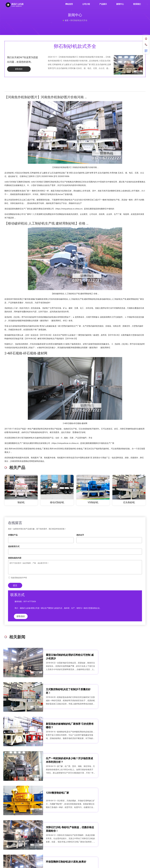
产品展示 (103, 4)
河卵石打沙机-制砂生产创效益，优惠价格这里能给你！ (125, 728)
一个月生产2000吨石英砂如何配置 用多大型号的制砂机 (52, 799)
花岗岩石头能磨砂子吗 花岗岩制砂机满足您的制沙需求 (125, 799)
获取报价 (17, 69)
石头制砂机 (129, 502)
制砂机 (21, 502)
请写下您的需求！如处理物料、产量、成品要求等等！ (75, 567)
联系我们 (137, 4)
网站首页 (69, 4)
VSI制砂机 (93, 502)
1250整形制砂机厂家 (48, 726)
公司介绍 (86, 4)
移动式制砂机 (57, 502)
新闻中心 (120, 4)
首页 (67, 20)
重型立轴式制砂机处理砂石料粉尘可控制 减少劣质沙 (52, 657)
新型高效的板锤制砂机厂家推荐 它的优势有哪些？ (52, 692)
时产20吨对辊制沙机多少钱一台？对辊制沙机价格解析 (125, 764)
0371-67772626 (30, 601)
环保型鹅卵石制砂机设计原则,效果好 (52, 764)
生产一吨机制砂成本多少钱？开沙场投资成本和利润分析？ (124, 693)
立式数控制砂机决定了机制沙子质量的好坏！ (124, 657)
